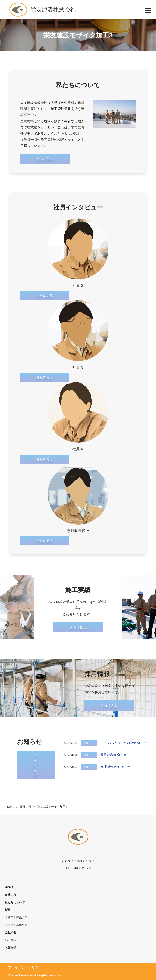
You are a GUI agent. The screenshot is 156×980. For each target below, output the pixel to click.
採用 (8, 910)
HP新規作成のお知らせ (115, 767)
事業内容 (11, 895)
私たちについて (15, 902)
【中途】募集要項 (16, 925)
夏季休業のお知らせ (114, 755)
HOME (9, 887)
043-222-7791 (82, 868)
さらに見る (45, 295)
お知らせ (89, 743)
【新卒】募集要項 (16, 917)
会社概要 (11, 932)
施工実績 (11, 940)
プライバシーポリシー (25, 967)
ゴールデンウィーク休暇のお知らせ (123, 743)
